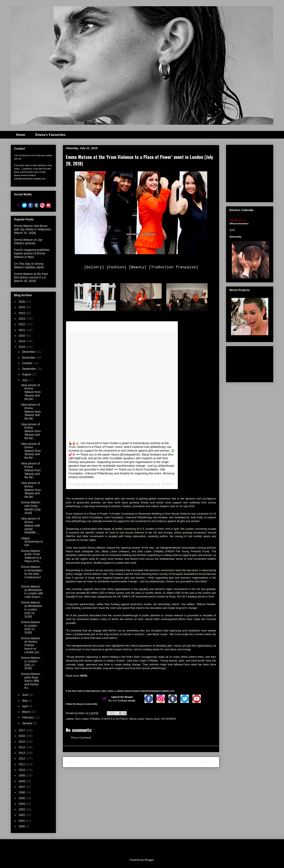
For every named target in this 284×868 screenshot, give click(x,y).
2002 (22, 815)
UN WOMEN (168, 719)
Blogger (149, 860)
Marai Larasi (137, 719)
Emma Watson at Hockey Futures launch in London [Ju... (31, 645)
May (25, 701)
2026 (22, 302)
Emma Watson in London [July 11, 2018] (31, 663)
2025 (22, 307)
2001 (22, 821)
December (29, 352)
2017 (22, 730)
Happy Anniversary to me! (32, 542)
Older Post (208, 762)
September (29, 369)
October (28, 363)
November (29, 358)
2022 (22, 324)
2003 (22, 809)
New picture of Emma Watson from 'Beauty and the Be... (31, 392)
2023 (22, 319)
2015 (22, 742)
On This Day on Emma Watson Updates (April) (29, 265)
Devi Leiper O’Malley (88, 719)
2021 (22, 330)
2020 (22, 336)
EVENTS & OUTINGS (115, 719)
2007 (22, 787)
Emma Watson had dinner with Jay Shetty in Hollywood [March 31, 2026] (32, 229)
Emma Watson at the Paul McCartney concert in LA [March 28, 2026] (31, 277)
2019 (22, 341)
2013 (22, 753)
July (25, 380)
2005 (22, 798)
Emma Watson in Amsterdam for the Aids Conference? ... (32, 574)
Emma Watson (115, 484)
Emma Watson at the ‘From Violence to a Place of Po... (31, 556)
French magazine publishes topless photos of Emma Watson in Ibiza (32, 253)
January (28, 723)
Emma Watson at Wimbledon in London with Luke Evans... (32, 592)
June (25, 695)
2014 (22, 747)
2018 (22, 347)
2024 (22, 313)
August (27, 374)
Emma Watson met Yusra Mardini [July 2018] (31, 508)
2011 (22, 764)
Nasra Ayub (152, 719)
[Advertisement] (250, 363)
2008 (22, 781)
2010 (22, 770)
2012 (22, 758)
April (25, 706)
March (26, 712)
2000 (22, 826)
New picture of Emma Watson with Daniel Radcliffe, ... (31, 525)
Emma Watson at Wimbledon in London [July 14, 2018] (32, 609)
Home (20, 135)
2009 (22, 775)
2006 (22, 792)
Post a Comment (81, 738)
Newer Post (74, 762)
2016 (22, 736)
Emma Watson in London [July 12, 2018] (31, 627)
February (28, 717)
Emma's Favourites (50, 135)
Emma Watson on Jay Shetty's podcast (28, 241)
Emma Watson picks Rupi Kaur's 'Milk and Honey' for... (31, 681)
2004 (22, 804)
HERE (84, 676)
